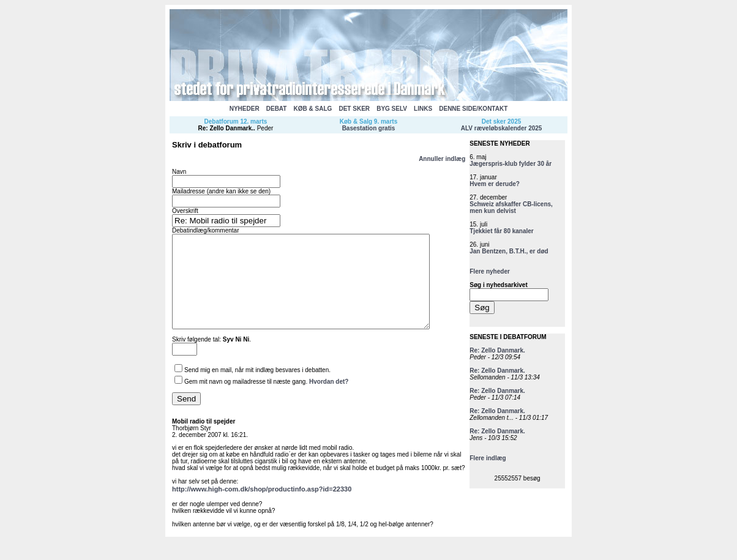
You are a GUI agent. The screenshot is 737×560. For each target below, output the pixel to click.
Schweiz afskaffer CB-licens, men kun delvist (511, 207)
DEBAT (277, 109)
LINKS (423, 109)
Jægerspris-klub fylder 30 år (511, 164)
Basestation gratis (369, 128)
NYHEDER (245, 109)
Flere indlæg (488, 458)
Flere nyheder (490, 271)
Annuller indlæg (442, 159)
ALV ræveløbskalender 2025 (502, 128)
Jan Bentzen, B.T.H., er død (509, 251)
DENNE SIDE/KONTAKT (473, 109)
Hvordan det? (329, 400)
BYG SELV (392, 109)
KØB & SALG (313, 109)
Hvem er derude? (495, 184)
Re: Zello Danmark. (226, 128)
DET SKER (354, 109)
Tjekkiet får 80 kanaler (502, 231)
